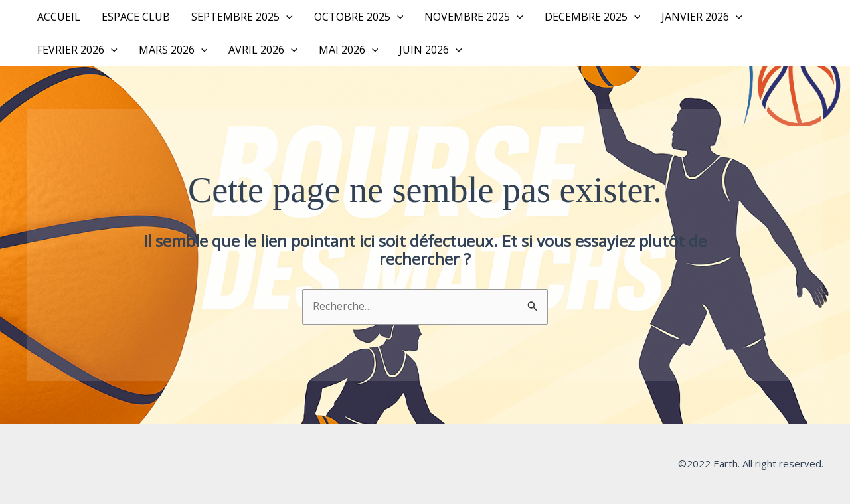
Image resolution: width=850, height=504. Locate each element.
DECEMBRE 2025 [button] (593, 17)
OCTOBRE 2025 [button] (359, 17)
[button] (286, 17)
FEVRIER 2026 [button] (77, 50)
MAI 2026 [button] (349, 50)
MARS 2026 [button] (173, 50)
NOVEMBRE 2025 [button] (474, 17)
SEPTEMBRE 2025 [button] (242, 17)
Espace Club (136, 17)
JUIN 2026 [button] (431, 50)
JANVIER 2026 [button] (702, 17)
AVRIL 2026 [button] (263, 50)
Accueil (59, 17)
